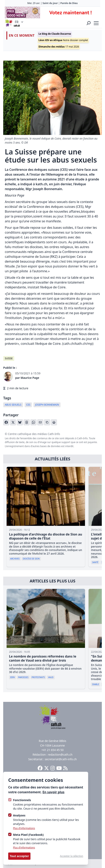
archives (15, 559)
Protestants (38, 677)
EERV (13, 677)
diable (96, 684)
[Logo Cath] (9, 23)
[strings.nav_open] (96, 23)
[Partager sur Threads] (27, 422)
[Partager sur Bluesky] (20, 422)
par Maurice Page (27, 378)
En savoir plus (54, 792)
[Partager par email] (40, 422)
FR (19, 22)
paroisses (23, 677)
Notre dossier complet (63, 40)
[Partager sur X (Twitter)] (13, 422)
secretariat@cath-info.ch (61, 759)
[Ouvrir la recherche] (89, 23)
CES (28, 405)
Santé (95, 562)
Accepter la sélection (72, 856)
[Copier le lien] (47, 422)
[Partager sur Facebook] (6, 422)
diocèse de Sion (31, 559)
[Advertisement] (52, 12)
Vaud (51, 677)
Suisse (9, 358)
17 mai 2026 (59, 47)
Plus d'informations (24, 828)
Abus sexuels (13, 405)
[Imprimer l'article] (54, 422)
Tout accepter (19, 856)
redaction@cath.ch (60, 755)
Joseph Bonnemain (47, 405)
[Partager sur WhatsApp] (33, 422)
